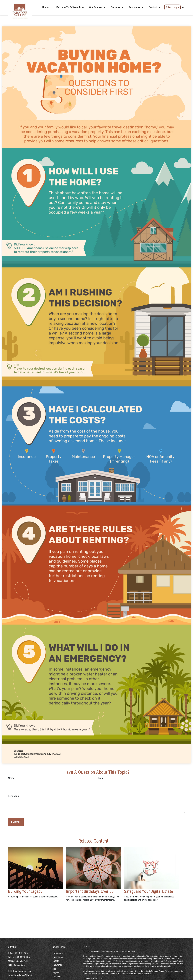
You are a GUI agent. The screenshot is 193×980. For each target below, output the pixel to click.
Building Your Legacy (25, 891)
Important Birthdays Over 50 (90, 891)
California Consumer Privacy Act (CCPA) (158, 971)
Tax (55, 969)
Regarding (13, 796)
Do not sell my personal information (139, 974)
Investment (58, 957)
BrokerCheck (135, 951)
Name (11, 778)
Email (101, 778)
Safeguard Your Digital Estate (149, 891)
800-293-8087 (24, 957)
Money (56, 973)
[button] (45, 7)
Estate (56, 961)
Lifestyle (57, 977)
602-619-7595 (22, 961)
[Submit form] (16, 822)
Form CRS (91, 946)
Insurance (58, 965)
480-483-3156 (21, 953)
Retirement (58, 953)
